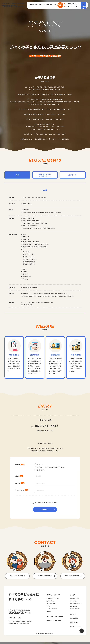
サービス (41, 5)
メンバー (47, 5)
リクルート (53, 5)
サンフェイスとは (33, 5)
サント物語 (83, 5)
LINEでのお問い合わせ (73, 4)
